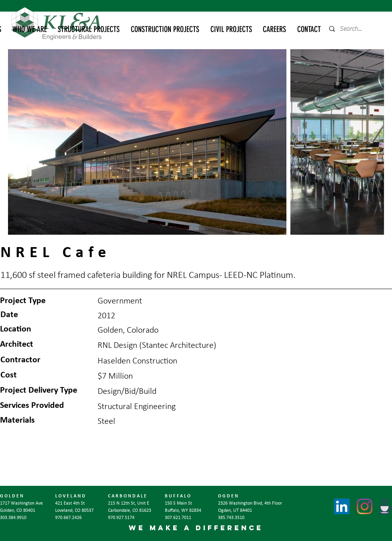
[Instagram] (365, 506)
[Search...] (353, 29)
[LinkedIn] (342, 506)
